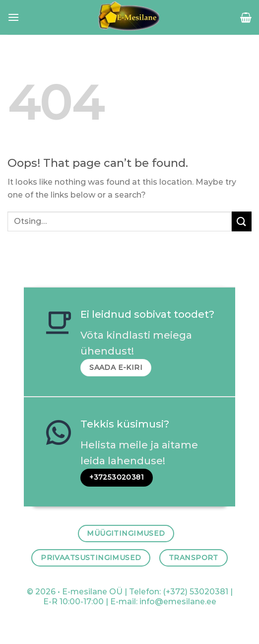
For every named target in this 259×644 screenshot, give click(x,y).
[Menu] (13, 17)
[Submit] (242, 221)
